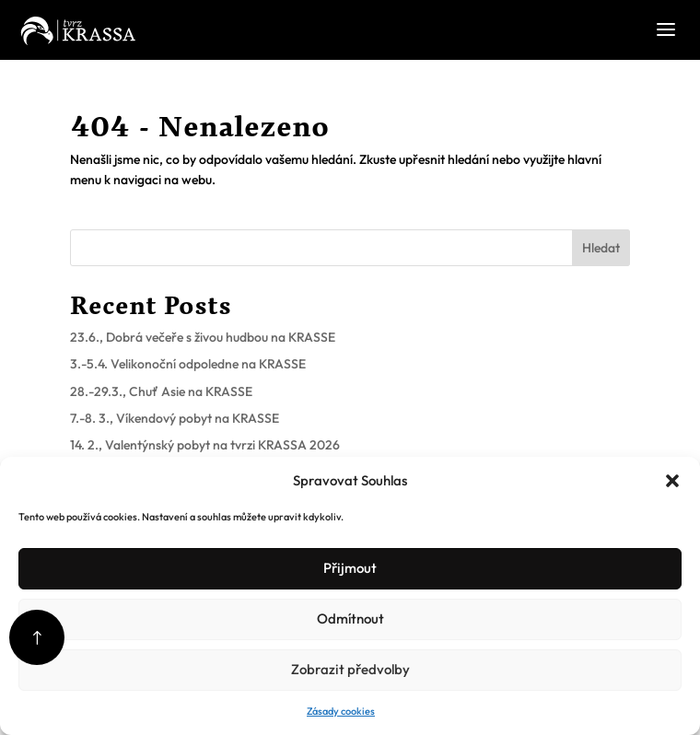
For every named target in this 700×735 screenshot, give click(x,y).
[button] (672, 481)
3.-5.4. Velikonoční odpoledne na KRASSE (188, 364)
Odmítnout (350, 618)
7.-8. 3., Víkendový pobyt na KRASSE (175, 418)
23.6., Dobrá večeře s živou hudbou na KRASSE (203, 337)
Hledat (601, 248)
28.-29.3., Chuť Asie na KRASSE (161, 391)
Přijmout (350, 568)
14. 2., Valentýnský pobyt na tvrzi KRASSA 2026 (205, 445)
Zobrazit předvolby (350, 669)
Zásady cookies (341, 711)
